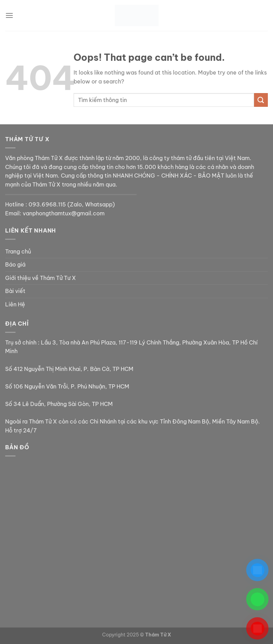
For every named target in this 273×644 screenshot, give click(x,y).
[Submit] (261, 100)
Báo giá (15, 264)
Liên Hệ (15, 304)
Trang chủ (18, 251)
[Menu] (9, 15)
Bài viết (15, 291)
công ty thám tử (170, 158)
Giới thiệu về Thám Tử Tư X (41, 278)
